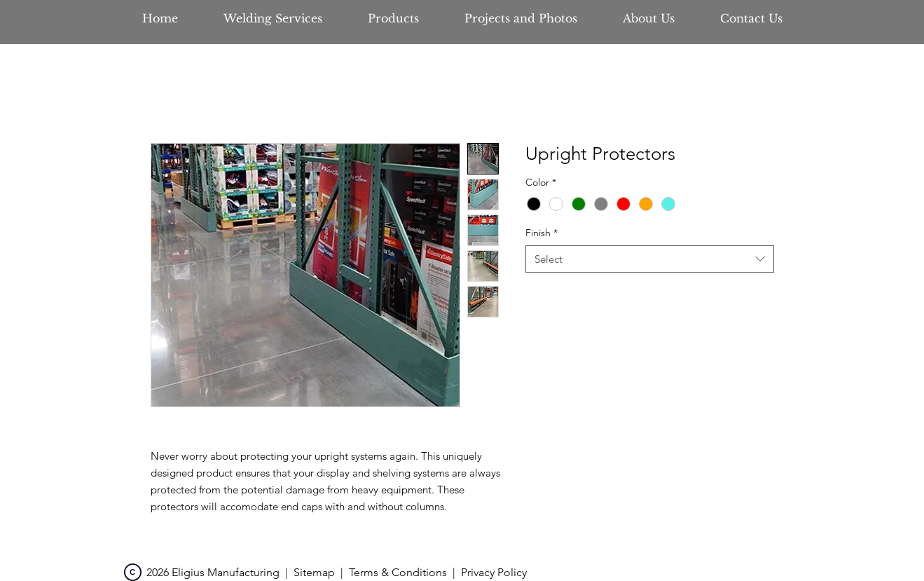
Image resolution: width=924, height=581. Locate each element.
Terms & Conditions (398, 572)
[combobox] (650, 259)
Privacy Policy (494, 572)
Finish (542, 233)
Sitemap (314, 572)
